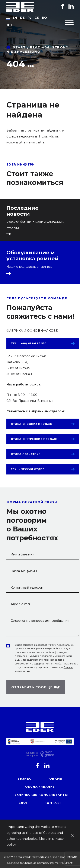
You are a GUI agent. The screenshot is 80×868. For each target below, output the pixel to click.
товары (55, 779)
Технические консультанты (40, 795)
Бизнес (24, 779)
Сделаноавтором (32, 754)
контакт (53, 803)
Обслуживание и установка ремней (33, 256)
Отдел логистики (26, 454)
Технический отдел (28, 469)
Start (19, 47)
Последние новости (23, 211)
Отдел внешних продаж (31, 424)
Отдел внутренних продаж (34, 439)
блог (23, 803)
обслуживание (40, 787)
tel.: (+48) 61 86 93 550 (29, 343)
